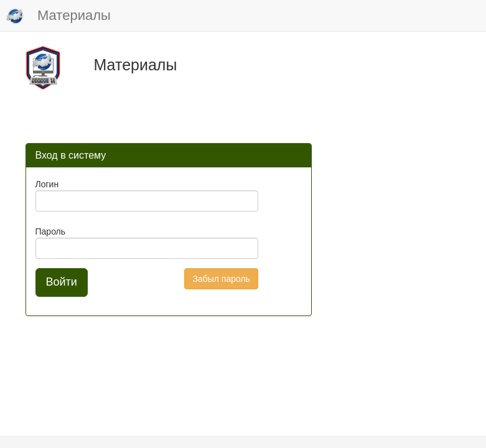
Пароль (51, 231)
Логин (47, 184)
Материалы (58, 16)
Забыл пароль (221, 279)
